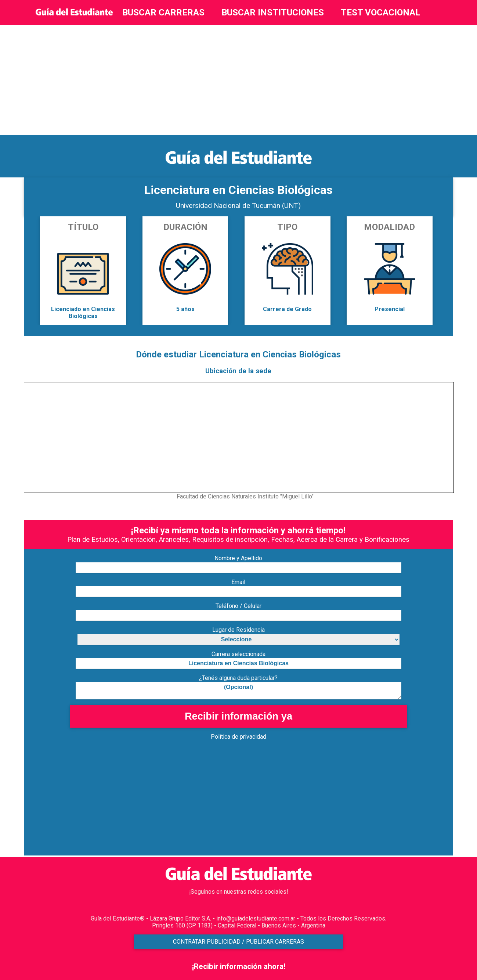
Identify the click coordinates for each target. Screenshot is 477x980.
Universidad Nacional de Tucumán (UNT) (238, 206)
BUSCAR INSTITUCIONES (273, 12)
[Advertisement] (239, 80)
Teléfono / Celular (238, 606)
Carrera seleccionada (238, 654)
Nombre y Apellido (238, 558)
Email (238, 582)
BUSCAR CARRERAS (163, 12)
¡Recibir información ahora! (239, 966)
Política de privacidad (238, 737)
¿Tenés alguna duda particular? (238, 678)
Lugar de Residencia (238, 630)
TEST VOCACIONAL (381, 12)
